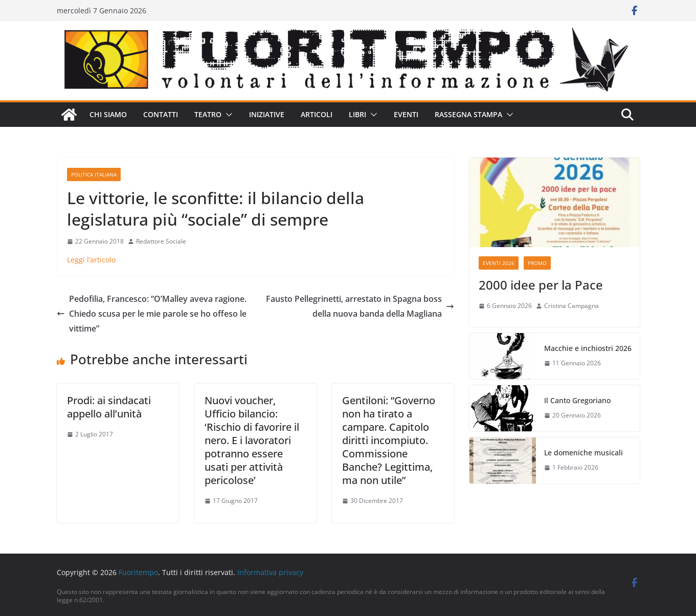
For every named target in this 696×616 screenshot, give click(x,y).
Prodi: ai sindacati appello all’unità (109, 407)
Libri (357, 114)
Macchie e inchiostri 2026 (588, 348)
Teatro (208, 114)
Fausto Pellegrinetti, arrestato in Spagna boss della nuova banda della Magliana (360, 306)
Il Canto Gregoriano (577, 400)
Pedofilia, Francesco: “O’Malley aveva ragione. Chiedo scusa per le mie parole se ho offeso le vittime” (152, 314)
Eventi (406, 114)
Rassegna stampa (468, 114)
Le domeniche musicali (583, 453)
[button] (227, 115)
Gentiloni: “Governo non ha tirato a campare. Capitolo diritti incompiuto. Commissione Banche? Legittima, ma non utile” (389, 440)
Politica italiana (94, 174)
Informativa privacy (270, 572)
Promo (537, 263)
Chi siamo (108, 114)
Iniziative (267, 114)
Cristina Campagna (571, 306)
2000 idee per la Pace (541, 285)
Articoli (317, 114)
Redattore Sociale (161, 241)
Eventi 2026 (499, 263)
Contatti (161, 114)
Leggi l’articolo (91, 260)
